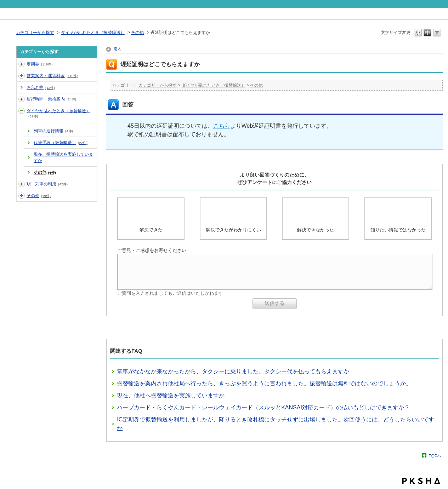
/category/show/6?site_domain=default (22, 111)
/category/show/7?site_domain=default (22, 184)
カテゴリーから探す (35, 33)
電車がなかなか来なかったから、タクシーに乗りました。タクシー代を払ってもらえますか (233, 371)
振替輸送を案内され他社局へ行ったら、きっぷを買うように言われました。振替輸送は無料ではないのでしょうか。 (264, 383)
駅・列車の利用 (47, 184)
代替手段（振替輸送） (61, 143)
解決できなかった (316, 230)
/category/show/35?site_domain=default (22, 196)
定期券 (39, 64)
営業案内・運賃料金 (52, 76)
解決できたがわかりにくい (233, 230)
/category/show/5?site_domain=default (22, 99)
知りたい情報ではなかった (398, 230)
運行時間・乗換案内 (51, 99)
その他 (137, 33)
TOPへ (435, 456)
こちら (222, 126)
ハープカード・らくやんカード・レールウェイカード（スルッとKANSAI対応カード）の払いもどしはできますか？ (263, 407)
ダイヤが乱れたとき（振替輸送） (93, 33)
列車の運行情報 (53, 131)
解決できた (151, 230)
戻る (118, 49)
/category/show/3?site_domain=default (22, 76)
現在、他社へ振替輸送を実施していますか (171, 395)
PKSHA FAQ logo (421, 481)
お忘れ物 (41, 87)
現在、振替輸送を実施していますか (63, 157)
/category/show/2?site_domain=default (22, 64)
